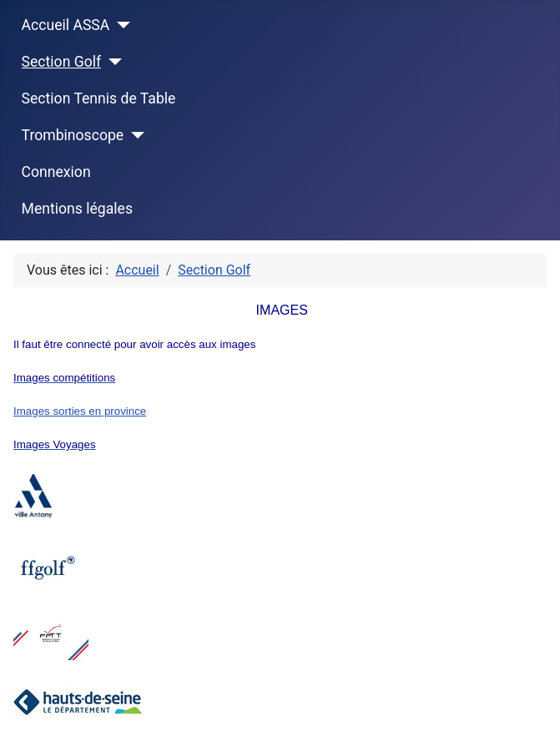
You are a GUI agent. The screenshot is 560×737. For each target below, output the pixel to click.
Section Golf (62, 62)
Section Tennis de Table (99, 98)
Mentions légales (77, 209)
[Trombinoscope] (134, 135)
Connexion (56, 172)
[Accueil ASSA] (120, 25)
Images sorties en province (80, 411)
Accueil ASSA (66, 25)
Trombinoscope (73, 135)
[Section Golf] (111, 62)
